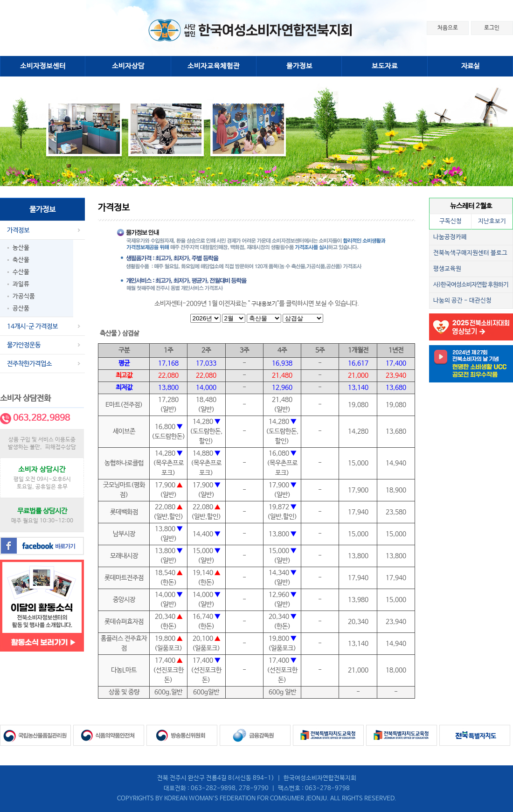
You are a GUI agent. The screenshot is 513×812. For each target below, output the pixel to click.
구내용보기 (264, 304)
